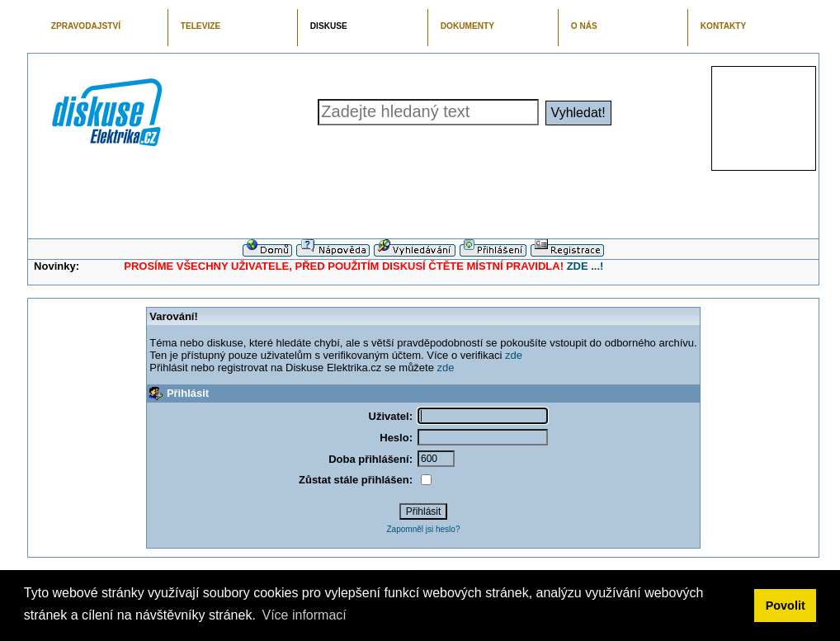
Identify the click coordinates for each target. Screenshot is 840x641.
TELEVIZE (201, 26)
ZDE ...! (585, 266)
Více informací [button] (304, 615)
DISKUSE (329, 26)
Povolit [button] (786, 606)
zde (514, 355)
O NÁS (584, 26)
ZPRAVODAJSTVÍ (86, 26)
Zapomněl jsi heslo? (424, 529)
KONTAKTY (724, 26)
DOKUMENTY (467, 26)
